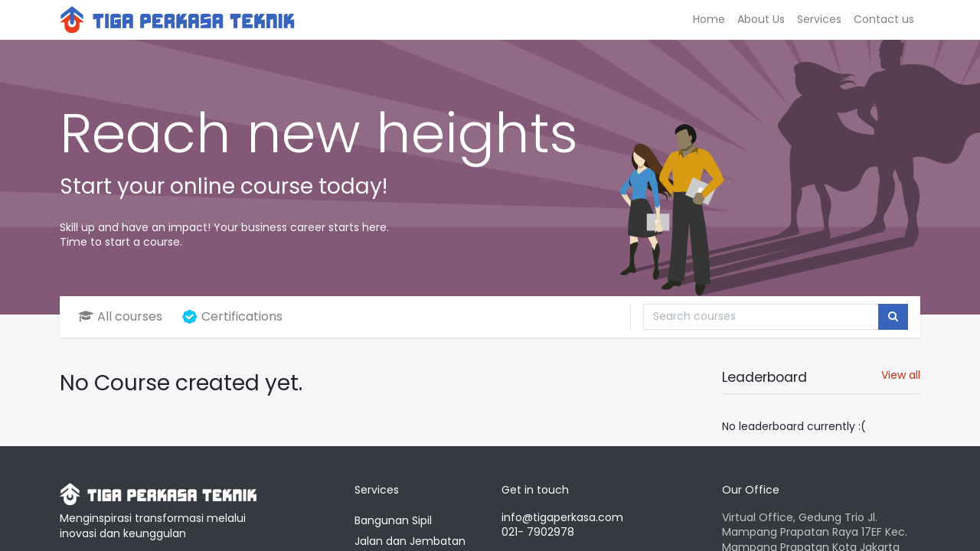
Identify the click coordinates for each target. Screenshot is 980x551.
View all (901, 375)
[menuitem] (709, 20)
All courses (120, 316)
